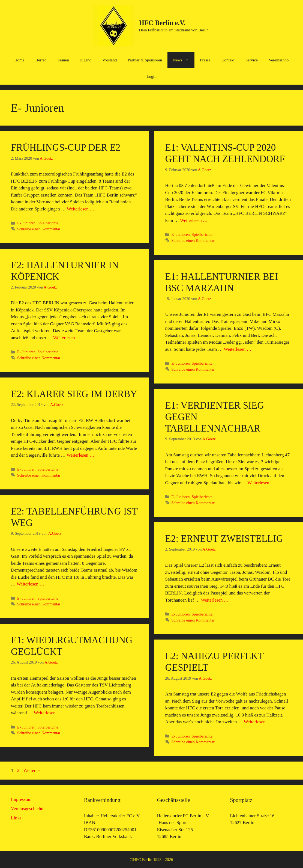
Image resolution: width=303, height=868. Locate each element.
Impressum (21, 799)
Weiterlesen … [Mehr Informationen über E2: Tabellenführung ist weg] (30, 584)
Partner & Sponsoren (145, 60)
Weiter (32, 770)
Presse (205, 60)
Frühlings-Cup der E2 (66, 148)
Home (19, 60)
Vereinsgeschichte (28, 809)
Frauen (63, 60)
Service (252, 60)
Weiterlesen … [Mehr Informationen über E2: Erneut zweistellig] (215, 600)
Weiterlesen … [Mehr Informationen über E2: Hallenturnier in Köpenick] (67, 338)
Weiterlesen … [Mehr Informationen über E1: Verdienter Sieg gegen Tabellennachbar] (261, 483)
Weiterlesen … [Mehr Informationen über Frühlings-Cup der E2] (81, 209)
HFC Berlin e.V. (162, 23)
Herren (41, 60)
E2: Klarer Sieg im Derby (74, 394)
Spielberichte (48, 223)
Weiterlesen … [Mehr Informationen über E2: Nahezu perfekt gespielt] (258, 722)
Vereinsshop (279, 60)
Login (152, 76)
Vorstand (109, 60)
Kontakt (228, 60)
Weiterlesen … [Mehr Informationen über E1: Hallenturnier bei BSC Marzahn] (237, 349)
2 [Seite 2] (19, 770)
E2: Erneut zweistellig (224, 539)
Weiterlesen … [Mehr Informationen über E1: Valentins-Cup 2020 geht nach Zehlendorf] (194, 220)
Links (16, 818)
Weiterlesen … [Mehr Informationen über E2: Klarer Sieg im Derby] (80, 455)
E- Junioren (26, 223)
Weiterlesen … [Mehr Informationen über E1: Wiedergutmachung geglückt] (48, 713)
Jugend (86, 60)
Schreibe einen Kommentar (39, 229)
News (184, 60)
